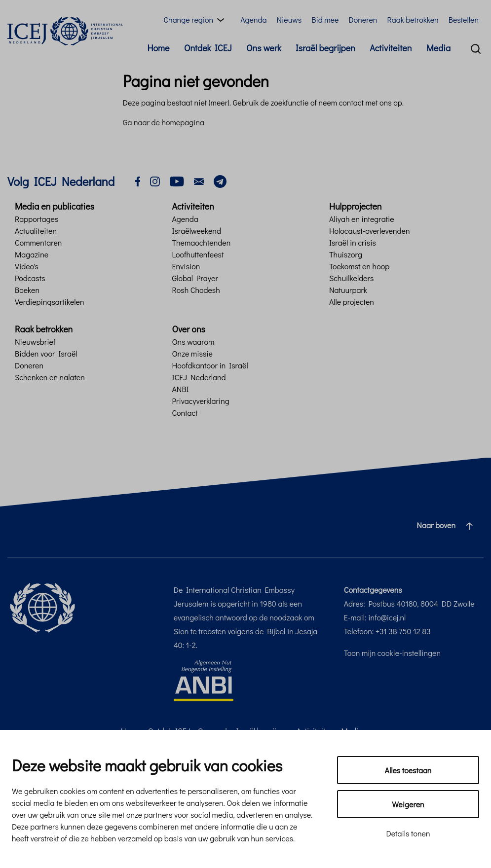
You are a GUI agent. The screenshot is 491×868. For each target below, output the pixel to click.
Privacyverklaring (200, 401)
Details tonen (408, 833)
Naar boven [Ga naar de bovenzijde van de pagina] (449, 525)
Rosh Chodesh (196, 290)
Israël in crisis (353, 242)
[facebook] (138, 180)
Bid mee (325, 19)
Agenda (253, 19)
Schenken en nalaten (50, 377)
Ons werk (264, 48)
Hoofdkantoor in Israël (210, 365)
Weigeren (408, 804)
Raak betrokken (413, 19)
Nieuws (289, 19)
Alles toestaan (408, 770)
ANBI (180, 389)
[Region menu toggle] (196, 20)
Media (438, 48)
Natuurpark (348, 290)
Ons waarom (193, 342)
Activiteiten (391, 48)
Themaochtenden (201, 242)
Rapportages (37, 219)
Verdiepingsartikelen (50, 302)
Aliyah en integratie (362, 219)
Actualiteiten (36, 231)
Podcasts (30, 278)
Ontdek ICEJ (208, 48)
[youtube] (177, 180)
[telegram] (220, 180)
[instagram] (155, 180)
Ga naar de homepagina (164, 122)
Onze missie (192, 353)
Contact (185, 413)
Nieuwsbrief (35, 342)
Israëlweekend (196, 231)
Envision (186, 266)
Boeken (27, 290)
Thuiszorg (346, 254)
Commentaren (38, 242)
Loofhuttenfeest (198, 254)
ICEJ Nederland (199, 377)
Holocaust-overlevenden (370, 231)
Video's (27, 266)
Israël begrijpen (325, 48)
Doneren (363, 19)
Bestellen (464, 19)
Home (158, 48)
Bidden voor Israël (46, 353)
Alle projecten (352, 302)
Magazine (32, 254)
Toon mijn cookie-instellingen (392, 653)
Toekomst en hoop (359, 266)
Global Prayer (195, 278)
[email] (199, 180)
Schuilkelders (351, 278)
